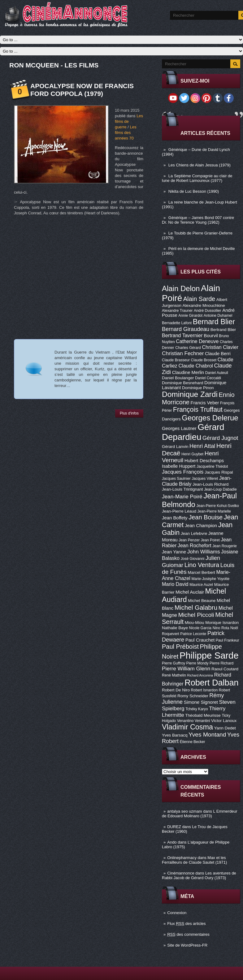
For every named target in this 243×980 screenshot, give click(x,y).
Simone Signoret (201, 702)
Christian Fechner (183, 353)
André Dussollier (208, 311)
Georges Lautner (179, 428)
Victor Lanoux (224, 721)
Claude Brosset (204, 360)
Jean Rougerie (225, 546)
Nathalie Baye (175, 628)
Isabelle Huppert (179, 466)
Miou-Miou (195, 623)
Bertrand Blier (223, 330)
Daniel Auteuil (217, 373)
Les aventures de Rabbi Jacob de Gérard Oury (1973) (199, 875)
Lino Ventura (202, 565)
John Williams (204, 552)
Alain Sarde (199, 299)
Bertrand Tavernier (182, 335)
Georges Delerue (210, 418)
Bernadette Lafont (177, 323)
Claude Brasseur (176, 360)
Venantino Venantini (194, 721)
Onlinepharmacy (182, 858)
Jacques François (183, 472)
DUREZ (174, 827)
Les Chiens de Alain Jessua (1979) (200, 165)
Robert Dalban (212, 683)
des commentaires (188, 934)
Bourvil (211, 336)
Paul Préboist (180, 647)
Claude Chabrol (196, 366)
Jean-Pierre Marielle (214, 511)
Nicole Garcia (200, 628)
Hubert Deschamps (204, 461)
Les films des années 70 (126, 133)
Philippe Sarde (209, 655)
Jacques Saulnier (176, 479)
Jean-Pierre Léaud (179, 511)
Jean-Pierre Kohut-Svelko (218, 506)
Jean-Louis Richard (210, 484)
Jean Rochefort (195, 545)
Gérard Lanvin (175, 447)
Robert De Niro (176, 690)
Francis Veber (205, 403)
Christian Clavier (220, 347)
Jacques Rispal (219, 472)
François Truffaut (198, 410)
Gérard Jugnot (220, 438)
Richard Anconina (200, 675)
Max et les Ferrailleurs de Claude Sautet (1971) (194, 860)
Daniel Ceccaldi (208, 378)
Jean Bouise (206, 517)
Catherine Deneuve (197, 341)
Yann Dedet (225, 728)
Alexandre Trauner (177, 311)
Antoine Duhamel (218, 316)
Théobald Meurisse (203, 715)
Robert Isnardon (204, 690)
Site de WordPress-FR (187, 945)
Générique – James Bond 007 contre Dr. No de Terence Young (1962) (198, 220)
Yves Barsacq (175, 735)
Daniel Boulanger (178, 378)
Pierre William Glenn (186, 668)
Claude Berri (218, 354)
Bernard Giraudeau (186, 329)
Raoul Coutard (225, 669)
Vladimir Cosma (187, 727)
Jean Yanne (174, 552)
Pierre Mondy (197, 663)
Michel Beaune (202, 601)
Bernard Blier (214, 322)
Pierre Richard (221, 663)
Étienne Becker (193, 742)
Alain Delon (181, 288)
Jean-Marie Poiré (182, 496)
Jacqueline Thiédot (212, 466)
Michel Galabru (196, 607)
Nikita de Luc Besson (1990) (194, 191)
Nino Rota (221, 628)
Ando (172, 842)
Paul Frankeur (228, 640)
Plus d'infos (129, 413)
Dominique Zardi (190, 394)
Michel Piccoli (196, 615)
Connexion (177, 913)
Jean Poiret (210, 540)
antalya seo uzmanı (185, 811)
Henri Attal (202, 446)
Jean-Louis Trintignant (182, 489)
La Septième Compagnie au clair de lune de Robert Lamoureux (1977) (197, 178)
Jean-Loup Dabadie (220, 489)
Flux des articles (186, 924)
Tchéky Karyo (197, 709)
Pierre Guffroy (174, 663)
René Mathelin (174, 675)
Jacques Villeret (205, 479)
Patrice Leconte (193, 634)
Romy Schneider (193, 696)
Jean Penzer (189, 540)
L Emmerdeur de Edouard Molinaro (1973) (200, 814)
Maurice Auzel (201, 585)
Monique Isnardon (222, 623)
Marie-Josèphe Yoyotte (210, 579)
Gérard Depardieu (193, 432)
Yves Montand (207, 735)
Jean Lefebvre (194, 533)
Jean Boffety (175, 518)
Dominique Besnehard (182, 383)
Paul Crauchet (200, 640)
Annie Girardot (190, 316)
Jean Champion (201, 526)
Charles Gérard (188, 348)
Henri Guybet (192, 454)
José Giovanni (193, 559)
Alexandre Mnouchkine (204, 305)
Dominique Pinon (198, 388)
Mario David (175, 584)
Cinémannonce (181, 873)
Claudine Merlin (188, 372)
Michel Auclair (190, 592)
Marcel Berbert (201, 572)
